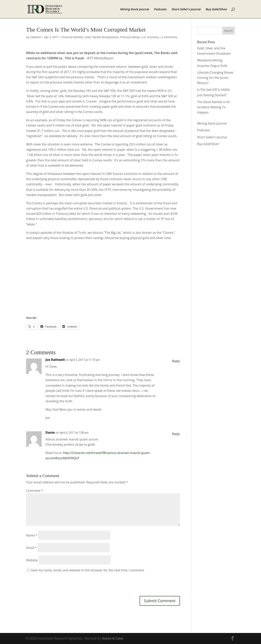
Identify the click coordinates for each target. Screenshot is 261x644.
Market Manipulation (105, 37)
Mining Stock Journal (135, 9)
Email (31, 548)
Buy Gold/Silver (217, 9)
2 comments (169, 37)
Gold (88, 37)
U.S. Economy (150, 37)
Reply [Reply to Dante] (176, 434)
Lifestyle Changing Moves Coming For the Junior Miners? (215, 78)
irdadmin (36, 37)
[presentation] (56, 584)
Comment (35, 491)
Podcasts (160, 9)
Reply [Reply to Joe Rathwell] (176, 361)
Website (32, 560)
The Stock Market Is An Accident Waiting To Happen (213, 107)
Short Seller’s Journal (186, 9)
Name (32, 535)
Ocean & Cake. (113, 638)
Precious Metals (130, 37)
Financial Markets (72, 37)
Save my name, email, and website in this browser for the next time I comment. (88, 570)
